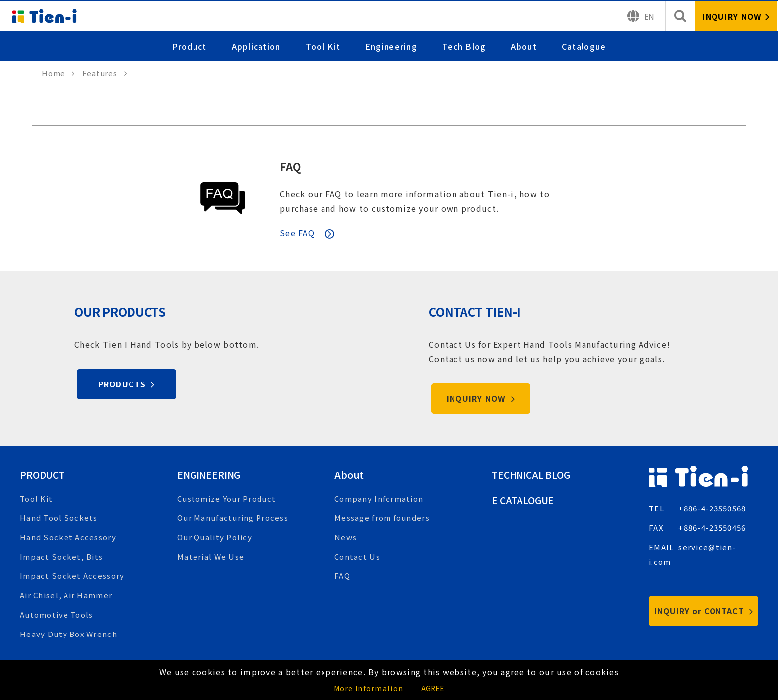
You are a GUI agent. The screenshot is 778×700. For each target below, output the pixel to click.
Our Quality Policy (215, 537)
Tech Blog (464, 46)
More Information (369, 688)
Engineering (391, 46)
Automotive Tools (56, 614)
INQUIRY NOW (481, 398)
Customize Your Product (227, 498)
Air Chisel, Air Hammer (66, 595)
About (524, 46)
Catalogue (584, 46)
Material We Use (211, 556)
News (346, 537)
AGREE (433, 688)
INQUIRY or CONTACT (704, 611)
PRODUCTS (127, 384)
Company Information (379, 498)
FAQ (291, 166)
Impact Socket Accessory (72, 576)
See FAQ (297, 233)
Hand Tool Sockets (59, 518)
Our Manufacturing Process (233, 518)
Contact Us (357, 556)
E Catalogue (524, 500)
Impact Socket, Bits (61, 556)
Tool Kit (323, 46)
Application (256, 46)
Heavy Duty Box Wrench (68, 634)
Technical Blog (533, 475)
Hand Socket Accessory (68, 537)
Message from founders (382, 518)
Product (190, 46)
